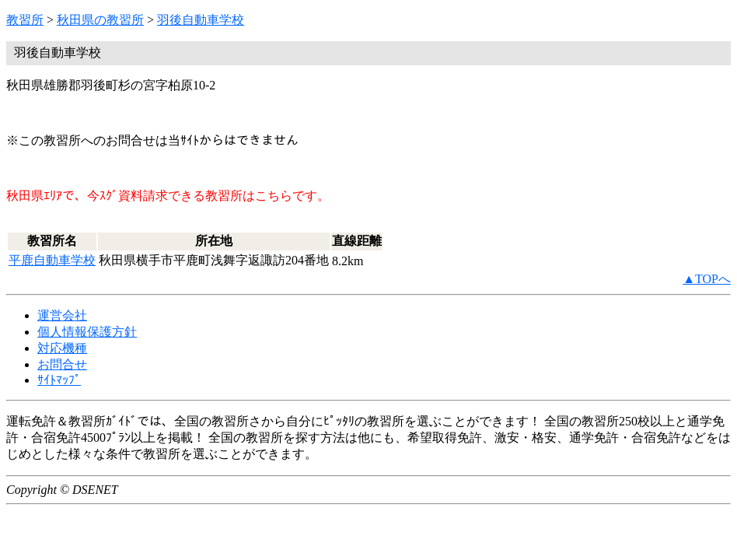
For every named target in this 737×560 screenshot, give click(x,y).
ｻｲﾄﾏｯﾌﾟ (59, 380)
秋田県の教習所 (100, 20)
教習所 (25, 20)
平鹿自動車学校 (52, 260)
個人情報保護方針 (87, 332)
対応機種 (62, 348)
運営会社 (62, 315)
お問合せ (62, 364)
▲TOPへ (707, 279)
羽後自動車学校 (201, 20)
